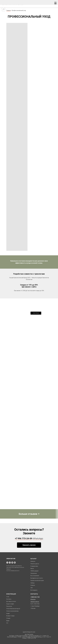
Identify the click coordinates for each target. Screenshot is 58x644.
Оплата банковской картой (13, 609)
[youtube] (12, 563)
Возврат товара (10, 616)
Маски (32, 568)
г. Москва (33, 608)
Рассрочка (9, 606)
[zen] (15, 563)
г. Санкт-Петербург (35, 606)
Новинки (33, 585)
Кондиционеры (34, 566)
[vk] (7, 563)
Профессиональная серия (37, 581)
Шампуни (33, 561)
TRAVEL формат (35, 571)
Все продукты (34, 590)
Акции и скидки (10, 604)
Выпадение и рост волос (37, 578)
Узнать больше (36, 313)
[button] (29, 545)
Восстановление (35, 576)
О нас (8, 597)
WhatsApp (38, 539)
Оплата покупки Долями (12, 611)
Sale (32, 588)
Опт (7, 623)
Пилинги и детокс (35, 564)
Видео (8, 621)
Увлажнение (34, 573)
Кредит (8, 613)
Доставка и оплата (11, 601)
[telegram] (10, 563)
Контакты (9, 599)
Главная (8, 10)
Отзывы (8, 618)
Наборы (33, 583)
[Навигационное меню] (55, 2)
